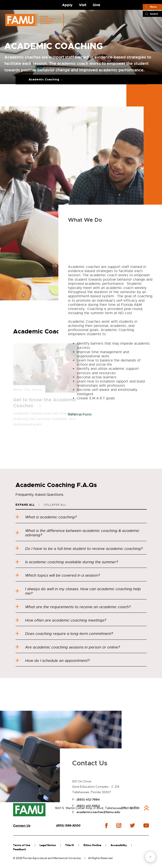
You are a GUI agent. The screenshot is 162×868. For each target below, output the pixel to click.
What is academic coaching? (46, 517)
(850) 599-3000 (68, 826)
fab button (150, 857)
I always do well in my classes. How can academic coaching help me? (78, 591)
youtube (146, 825)
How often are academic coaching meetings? (61, 620)
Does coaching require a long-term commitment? (64, 634)
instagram (119, 825)
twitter (132, 825)
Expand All (25, 505)
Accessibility (119, 845)
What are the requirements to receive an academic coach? (73, 607)
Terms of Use (22, 845)
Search (154, 14)
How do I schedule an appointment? (53, 661)
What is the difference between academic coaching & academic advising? (78, 533)
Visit (83, 5)
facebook (106, 826)
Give (96, 5)
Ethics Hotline (92, 845)
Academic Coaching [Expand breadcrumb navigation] (44, 80)
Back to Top (131, 808)
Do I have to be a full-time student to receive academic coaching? (79, 549)
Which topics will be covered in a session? (58, 575)
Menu (153, 7)
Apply (67, 5)
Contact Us (22, 826)
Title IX (70, 845)
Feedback (20, 849)
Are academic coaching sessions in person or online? (68, 647)
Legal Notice (48, 845)
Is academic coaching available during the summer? (67, 562)
